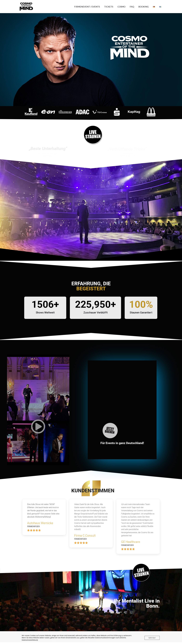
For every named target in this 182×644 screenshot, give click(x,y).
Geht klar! (152, 638)
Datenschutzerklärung (30, 640)
